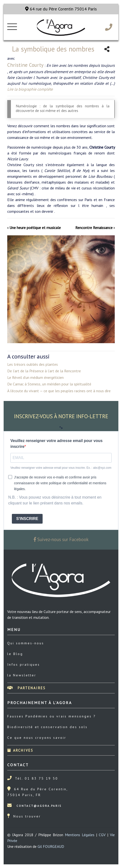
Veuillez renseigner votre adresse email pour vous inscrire (57, 444)
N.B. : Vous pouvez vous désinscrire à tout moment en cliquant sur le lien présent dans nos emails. (55, 500)
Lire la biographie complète (30, 89)
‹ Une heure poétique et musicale (34, 228)
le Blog (15, 654)
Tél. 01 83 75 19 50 (37, 778)
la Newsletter (22, 675)
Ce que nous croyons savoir (37, 738)
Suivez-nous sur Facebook (61, 539)
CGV (102, 835)
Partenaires (27, 688)
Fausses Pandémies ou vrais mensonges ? (52, 716)
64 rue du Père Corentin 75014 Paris (61, 9)
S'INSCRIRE (27, 519)
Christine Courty (25, 65)
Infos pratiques (24, 664)
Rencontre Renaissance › (95, 228)
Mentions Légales (80, 835)
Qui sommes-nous (26, 643)
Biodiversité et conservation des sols (47, 727)
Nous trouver (27, 816)
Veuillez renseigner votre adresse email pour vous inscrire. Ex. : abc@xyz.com (61, 468)
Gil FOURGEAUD (51, 846)
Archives (20, 750)
